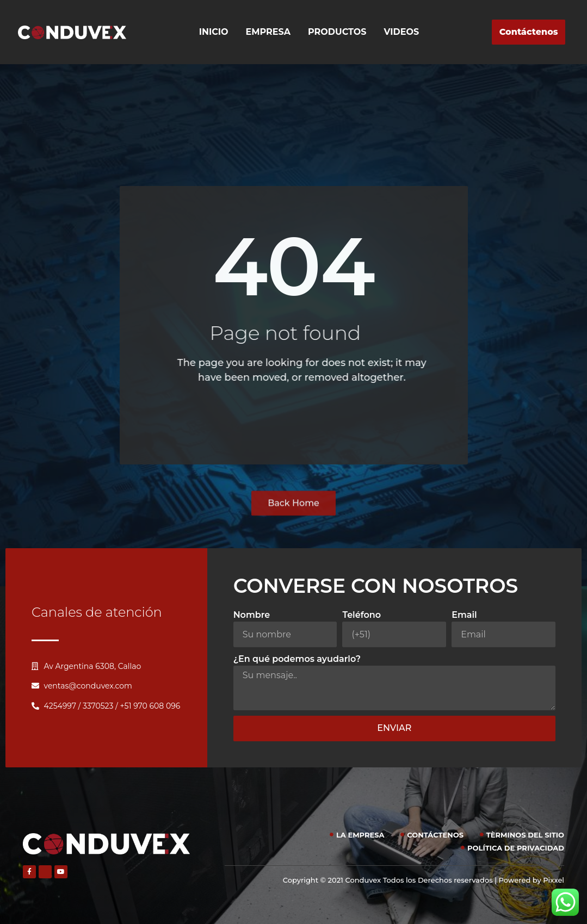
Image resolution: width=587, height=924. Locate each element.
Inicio (214, 32)
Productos (337, 32)
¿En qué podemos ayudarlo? (297, 659)
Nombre (252, 615)
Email (464, 615)
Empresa (268, 32)
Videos (402, 32)
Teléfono (362, 615)
